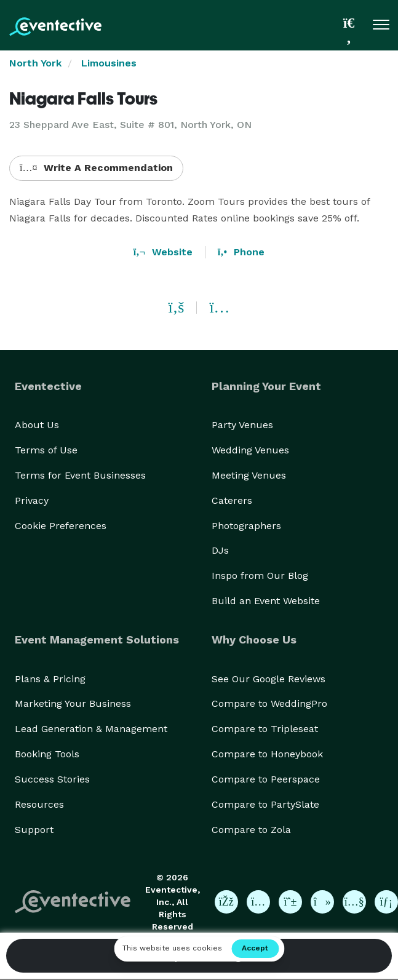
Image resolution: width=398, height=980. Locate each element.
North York (35, 63)
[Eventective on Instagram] (258, 902)
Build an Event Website (266, 601)
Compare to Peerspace (266, 779)
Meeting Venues (249, 475)
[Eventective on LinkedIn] (386, 902)
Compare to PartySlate (265, 804)
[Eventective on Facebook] (226, 902)
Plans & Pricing (50, 679)
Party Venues (242, 425)
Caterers (232, 500)
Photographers (246, 526)
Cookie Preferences (61, 526)
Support (34, 830)
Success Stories (52, 779)
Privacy (32, 500)
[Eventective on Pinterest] (290, 902)
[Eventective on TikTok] (322, 902)
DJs (220, 550)
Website (163, 252)
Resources (39, 804)
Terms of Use (46, 450)
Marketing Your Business (73, 703)
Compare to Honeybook (267, 754)
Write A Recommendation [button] (96, 168)
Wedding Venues (250, 450)
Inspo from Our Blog (260, 576)
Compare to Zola (251, 830)
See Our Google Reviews (269, 679)
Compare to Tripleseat (265, 729)
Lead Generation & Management (91, 729)
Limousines (109, 63)
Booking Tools (47, 754)
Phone (241, 252)
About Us (37, 425)
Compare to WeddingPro (269, 703)
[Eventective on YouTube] (354, 902)
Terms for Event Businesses (80, 475)
